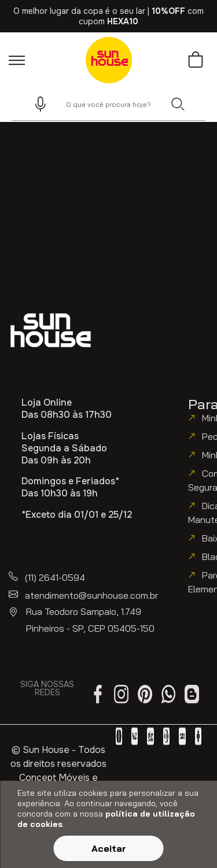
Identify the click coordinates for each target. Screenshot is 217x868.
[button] (35, 104)
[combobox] (108, 104)
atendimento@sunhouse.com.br (91, 595)
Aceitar (109, 848)
